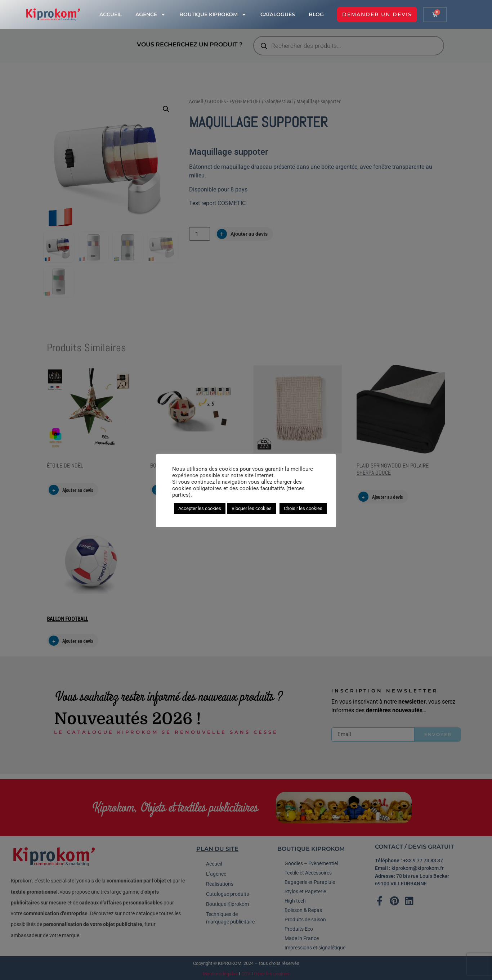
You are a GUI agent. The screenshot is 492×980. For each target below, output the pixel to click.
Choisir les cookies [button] (303, 508)
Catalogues (278, 14)
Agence (151, 14)
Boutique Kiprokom (213, 14)
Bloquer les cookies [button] (252, 508)
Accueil (111, 14)
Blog (316, 14)
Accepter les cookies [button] (200, 508)
